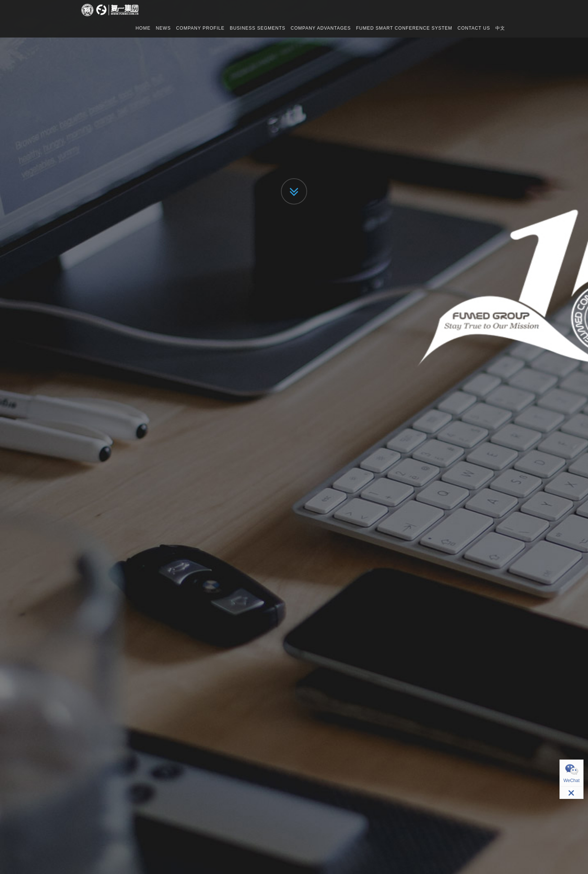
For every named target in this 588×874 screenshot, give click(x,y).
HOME (143, 28)
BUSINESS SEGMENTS (258, 28)
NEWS (163, 28)
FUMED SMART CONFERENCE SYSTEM (404, 28)
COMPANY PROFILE (200, 28)
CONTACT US (474, 28)
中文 (500, 28)
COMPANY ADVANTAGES (321, 28)
